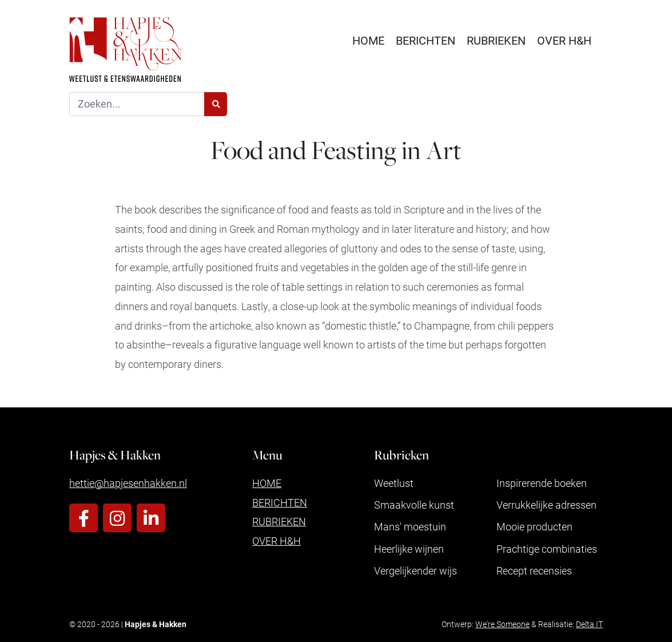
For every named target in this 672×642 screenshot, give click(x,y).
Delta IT (589, 624)
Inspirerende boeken (542, 483)
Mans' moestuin (410, 526)
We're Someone (502, 624)
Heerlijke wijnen (409, 549)
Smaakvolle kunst (414, 505)
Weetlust (394, 483)
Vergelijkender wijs (415, 570)
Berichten (426, 40)
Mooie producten (534, 526)
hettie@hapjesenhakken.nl (128, 483)
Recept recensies (534, 570)
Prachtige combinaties (547, 549)
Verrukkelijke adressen (546, 505)
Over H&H (564, 40)
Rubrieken (496, 40)
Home (368, 40)
